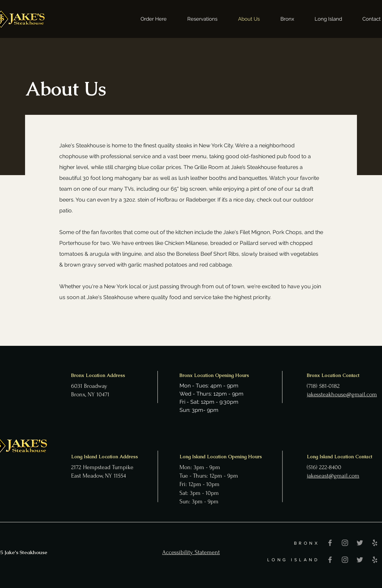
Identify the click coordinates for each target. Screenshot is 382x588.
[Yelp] (375, 543)
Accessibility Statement (191, 552)
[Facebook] (330, 543)
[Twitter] (360, 543)
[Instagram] (345, 543)
